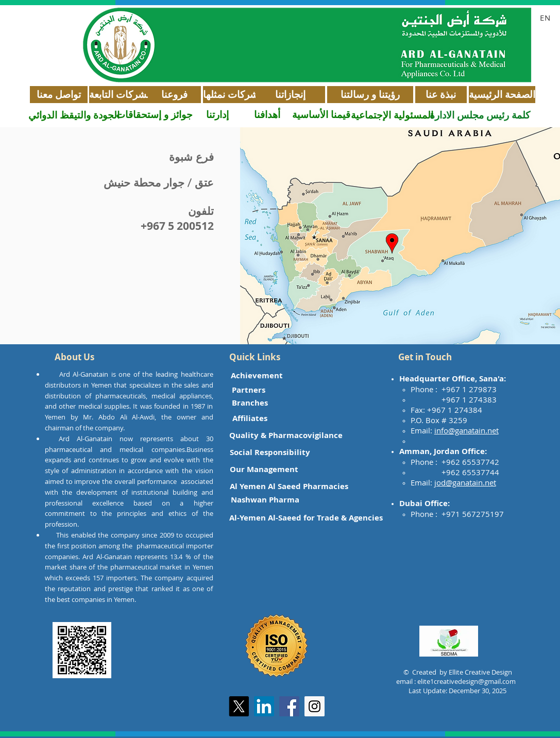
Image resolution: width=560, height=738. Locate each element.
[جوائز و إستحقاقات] (154, 115)
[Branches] (250, 403)
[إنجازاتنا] (290, 95)
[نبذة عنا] (441, 95)
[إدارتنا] (217, 115)
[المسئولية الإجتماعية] (392, 115)
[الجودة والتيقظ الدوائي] (74, 115)
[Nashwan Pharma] (265, 500)
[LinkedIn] (264, 706)
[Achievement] (257, 375)
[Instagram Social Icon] (315, 706)
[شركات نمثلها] (231, 95)
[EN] (547, 18)
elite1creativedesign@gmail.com (466, 681)
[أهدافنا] (267, 115)
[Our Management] (264, 469)
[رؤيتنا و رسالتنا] (370, 95)
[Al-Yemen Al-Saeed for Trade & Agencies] (306, 518)
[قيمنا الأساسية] (321, 115)
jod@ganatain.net (465, 482)
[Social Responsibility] (270, 452)
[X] (239, 706)
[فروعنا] (174, 95)
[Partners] (249, 390)
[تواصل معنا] (59, 95)
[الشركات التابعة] (121, 95)
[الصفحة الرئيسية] (502, 95)
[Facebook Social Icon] (289, 706)
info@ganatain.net (466, 430)
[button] (75, 357)
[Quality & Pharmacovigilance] (286, 435)
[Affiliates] (250, 418)
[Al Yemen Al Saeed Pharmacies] (289, 486)
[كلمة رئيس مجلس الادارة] (480, 115)
